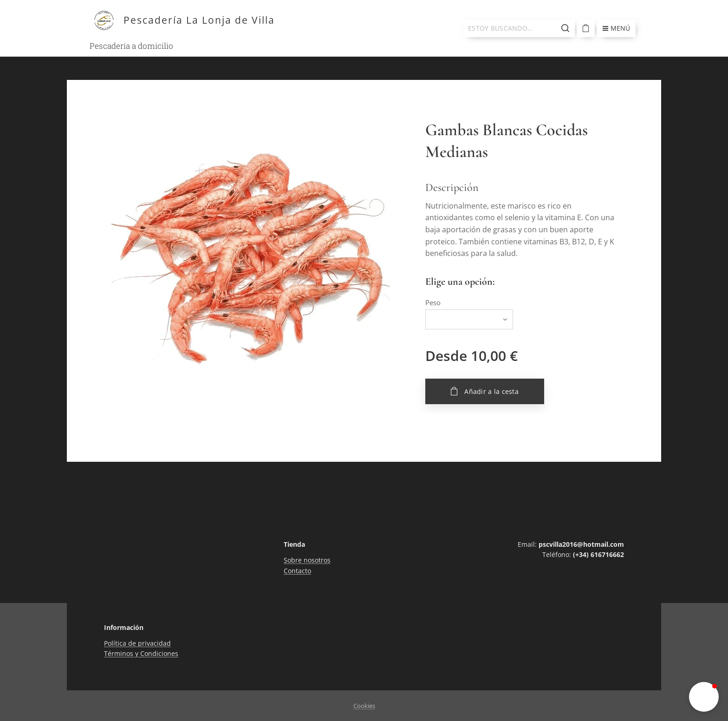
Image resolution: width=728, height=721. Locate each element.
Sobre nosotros (307, 560)
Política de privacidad (137, 643)
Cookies (364, 706)
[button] (704, 697)
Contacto (297, 571)
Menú (616, 28)
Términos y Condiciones (141, 654)
